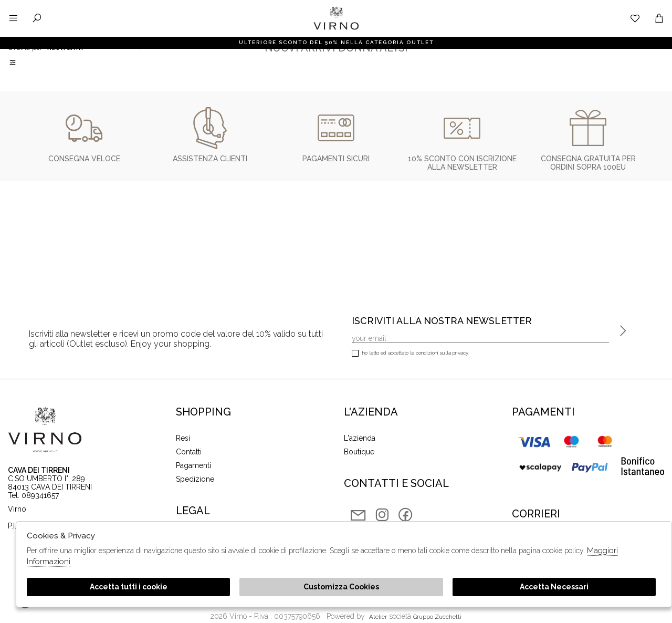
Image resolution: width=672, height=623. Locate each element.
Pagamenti (193, 465)
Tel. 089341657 (33, 495)
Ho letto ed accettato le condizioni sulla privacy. (410, 354)
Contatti (189, 452)
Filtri (13, 63)
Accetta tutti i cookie (129, 587)
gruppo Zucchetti (437, 617)
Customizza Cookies (341, 587)
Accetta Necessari (554, 587)
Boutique (359, 452)
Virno (336, 29)
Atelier (378, 617)
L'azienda (360, 438)
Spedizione (195, 479)
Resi (183, 438)
